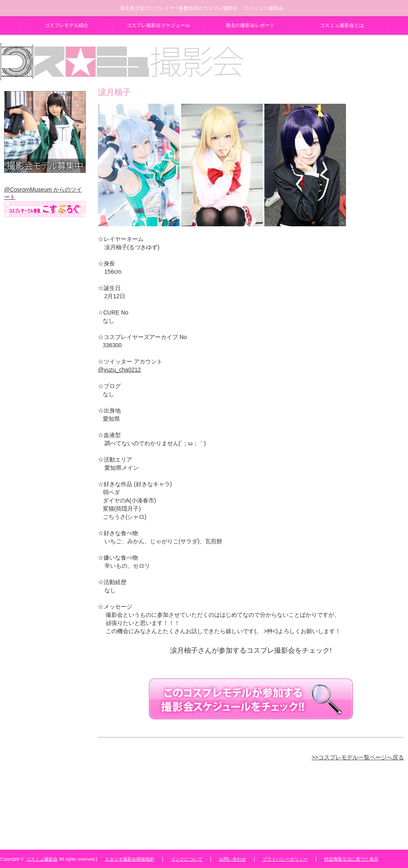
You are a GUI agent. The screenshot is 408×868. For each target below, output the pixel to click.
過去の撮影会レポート (250, 25)
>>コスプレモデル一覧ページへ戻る (358, 757)
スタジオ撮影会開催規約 (130, 859)
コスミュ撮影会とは (342, 25)
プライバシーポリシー (285, 859)
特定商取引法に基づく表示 (351, 859)
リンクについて (187, 859)
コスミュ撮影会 (42, 859)
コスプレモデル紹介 (67, 25)
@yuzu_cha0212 (119, 370)
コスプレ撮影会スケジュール (158, 25)
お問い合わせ (233, 859)
